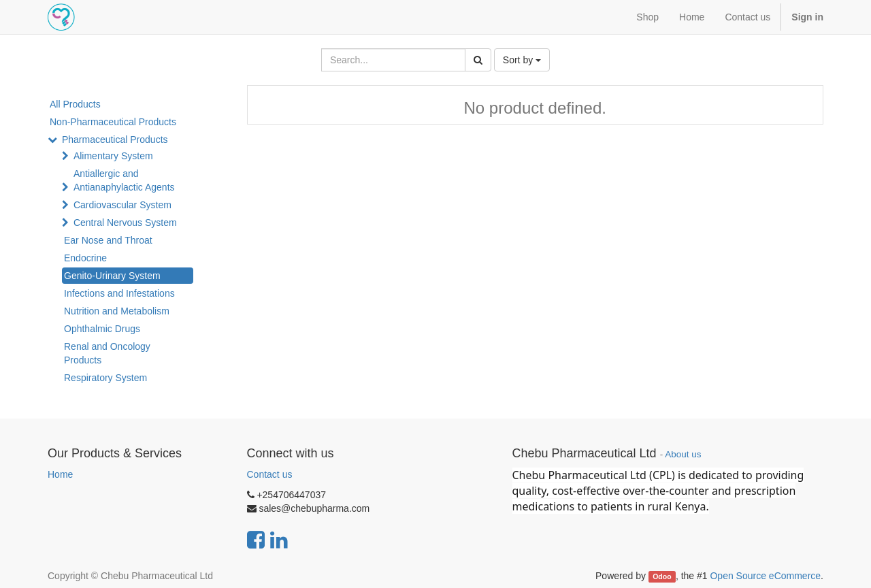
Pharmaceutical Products (115, 140)
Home (60, 474)
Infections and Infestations (119, 293)
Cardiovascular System (122, 205)
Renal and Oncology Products (107, 353)
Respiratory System (105, 378)
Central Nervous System (125, 223)
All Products (75, 104)
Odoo (662, 576)
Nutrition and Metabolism (117, 311)
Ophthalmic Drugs (102, 329)
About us (683, 454)
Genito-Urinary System (112, 276)
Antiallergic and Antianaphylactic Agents (124, 180)
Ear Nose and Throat (108, 240)
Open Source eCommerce (765, 576)
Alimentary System (113, 156)
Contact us (270, 474)
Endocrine (85, 258)
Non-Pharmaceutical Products (113, 122)
